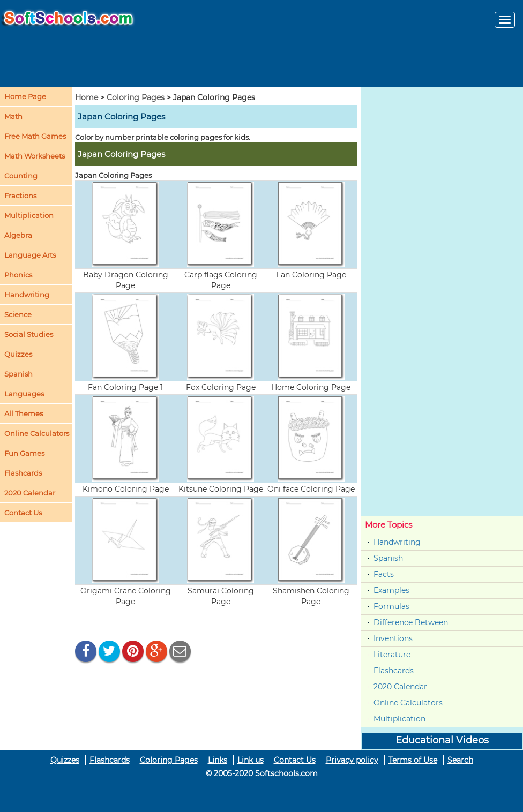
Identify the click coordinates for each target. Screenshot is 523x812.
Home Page (25, 96)
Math (13, 116)
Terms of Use (413, 760)
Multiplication (29, 215)
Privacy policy (352, 760)
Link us (251, 760)
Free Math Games (35, 136)
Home (87, 97)
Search (460, 760)
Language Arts (30, 255)
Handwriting (27, 295)
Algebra (18, 235)
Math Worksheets (35, 156)
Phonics (18, 275)
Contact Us (295, 760)
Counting (21, 176)
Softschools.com (286, 773)
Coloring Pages (136, 97)
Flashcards (394, 671)
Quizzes (65, 760)
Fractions (20, 196)
